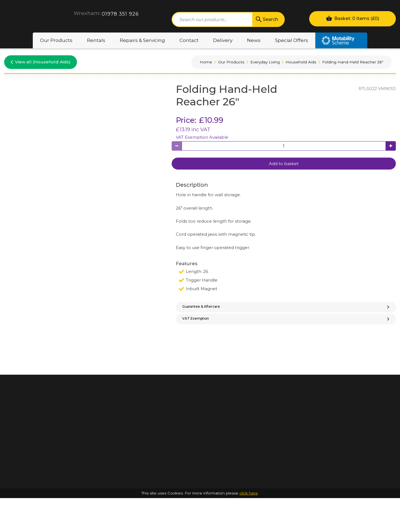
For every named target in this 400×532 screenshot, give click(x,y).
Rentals (96, 40)
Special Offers (292, 40)
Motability (341, 40)
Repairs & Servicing (142, 40)
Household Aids (301, 62)
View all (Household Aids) (41, 62)
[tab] (286, 309)
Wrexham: (87, 13)
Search (266, 19)
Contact (189, 40)
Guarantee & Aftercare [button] (286, 308)
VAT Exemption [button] (286, 324)
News (254, 40)
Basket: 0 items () (352, 18)
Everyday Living (265, 62)
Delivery (223, 40)
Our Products (56, 40)
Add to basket (284, 164)
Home (206, 62)
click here (249, 527)
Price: (186, 120)
